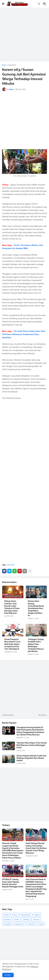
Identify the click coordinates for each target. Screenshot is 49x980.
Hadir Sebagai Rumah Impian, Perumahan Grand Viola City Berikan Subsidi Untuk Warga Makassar (36, 848)
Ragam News (20, 924)
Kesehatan (7, 919)
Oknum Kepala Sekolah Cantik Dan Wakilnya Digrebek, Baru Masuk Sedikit (31, 758)
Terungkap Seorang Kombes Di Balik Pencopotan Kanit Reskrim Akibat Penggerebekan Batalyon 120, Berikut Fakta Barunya (30, 731)
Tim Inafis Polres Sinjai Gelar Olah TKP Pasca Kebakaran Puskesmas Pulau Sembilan (24, 334)
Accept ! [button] (8, 975)
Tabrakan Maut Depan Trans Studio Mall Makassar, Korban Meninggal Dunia (32, 745)
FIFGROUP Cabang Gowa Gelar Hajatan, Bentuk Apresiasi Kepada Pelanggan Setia (13, 883)
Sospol (41, 924)
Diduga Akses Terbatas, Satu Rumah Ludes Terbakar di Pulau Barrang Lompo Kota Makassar (12, 607)
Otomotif (36, 919)
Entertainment (26, 915)
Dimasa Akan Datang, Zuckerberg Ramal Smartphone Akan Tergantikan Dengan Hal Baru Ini (36, 608)
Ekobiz (15, 915)
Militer (17, 919)
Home (4, 65)
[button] (3, 4)
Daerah (6, 915)
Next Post (42, 715)
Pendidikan (8, 924)
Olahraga (26, 919)
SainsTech (12, 65)
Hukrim (37, 915)
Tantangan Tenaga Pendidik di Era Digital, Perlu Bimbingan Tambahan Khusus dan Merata (36, 645)
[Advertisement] (24, 35)
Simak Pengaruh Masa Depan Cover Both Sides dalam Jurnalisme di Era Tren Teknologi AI (12, 644)
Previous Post (8, 715)
